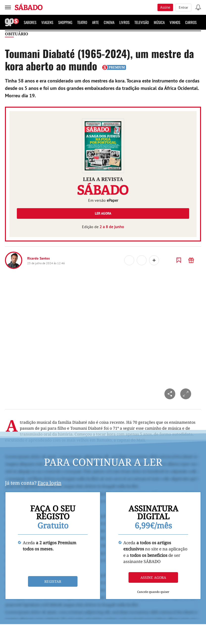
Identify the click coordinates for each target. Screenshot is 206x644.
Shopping (65, 22)
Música (159, 22)
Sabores (30, 22)
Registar (53, 581)
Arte (95, 22)
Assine (165, 7)
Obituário (17, 34)
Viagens (47, 22)
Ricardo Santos (39, 258)
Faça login (50, 483)
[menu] (8, 7)
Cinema (109, 22)
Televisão (142, 22)
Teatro (82, 22)
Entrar (183, 7)
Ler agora (103, 213)
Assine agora (153, 577)
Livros (124, 22)
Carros (191, 22)
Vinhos (175, 22)
